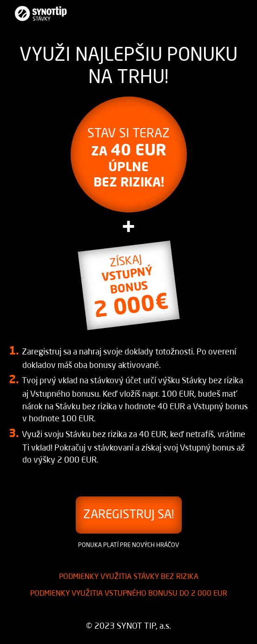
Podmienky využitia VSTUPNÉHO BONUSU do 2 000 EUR (129, 594)
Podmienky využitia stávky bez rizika (129, 577)
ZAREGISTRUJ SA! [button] (129, 515)
